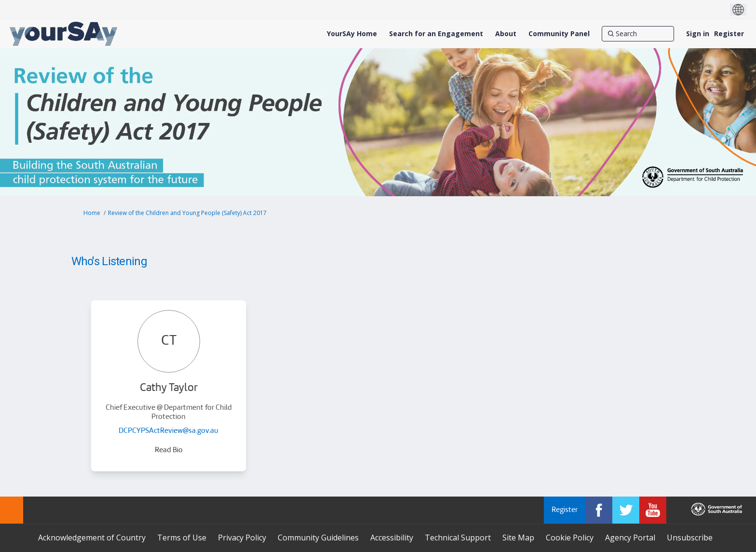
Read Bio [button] (169, 451)
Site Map (518, 538)
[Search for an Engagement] (436, 34)
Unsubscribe (690, 538)
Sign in (698, 34)
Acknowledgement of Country (92, 538)
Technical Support (458, 538)
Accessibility (392, 538)
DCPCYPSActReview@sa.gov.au (169, 431)
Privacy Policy (242, 538)
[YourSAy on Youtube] (653, 510)
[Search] (638, 34)
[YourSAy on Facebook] (599, 510)
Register (729, 34)
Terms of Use (182, 538)
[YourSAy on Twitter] (626, 510)
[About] (506, 34)
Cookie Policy (570, 538)
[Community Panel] (559, 34)
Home (92, 213)
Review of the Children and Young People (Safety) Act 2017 (187, 213)
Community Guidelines (318, 538)
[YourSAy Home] (352, 34)
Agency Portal (630, 538)
